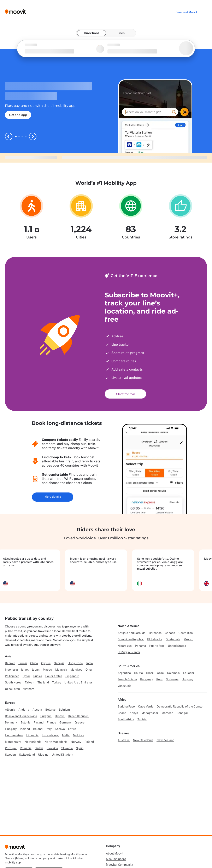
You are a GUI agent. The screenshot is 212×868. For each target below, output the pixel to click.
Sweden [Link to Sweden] (10, 755)
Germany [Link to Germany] (65, 722)
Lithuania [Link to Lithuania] (32, 735)
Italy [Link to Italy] (49, 729)
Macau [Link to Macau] (47, 670)
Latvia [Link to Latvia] (72, 729)
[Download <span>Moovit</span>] (186, 12)
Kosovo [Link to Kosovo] (60, 729)
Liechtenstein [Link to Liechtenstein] (14, 735)
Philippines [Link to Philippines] (12, 676)
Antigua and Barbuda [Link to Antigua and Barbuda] (132, 633)
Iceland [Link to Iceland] (25, 729)
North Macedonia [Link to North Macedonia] (56, 742)
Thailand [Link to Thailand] (43, 682)
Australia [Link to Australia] (124, 740)
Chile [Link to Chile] (160, 673)
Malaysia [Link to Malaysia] (61, 670)
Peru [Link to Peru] (159, 679)
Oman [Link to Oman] (89, 670)
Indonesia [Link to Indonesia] (11, 670)
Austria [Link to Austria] (37, 710)
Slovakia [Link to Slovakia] (52, 748)
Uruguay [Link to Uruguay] (187, 679)
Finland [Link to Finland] (39, 722)
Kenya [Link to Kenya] (134, 713)
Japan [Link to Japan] (36, 670)
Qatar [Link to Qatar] (26, 676)
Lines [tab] (121, 33)
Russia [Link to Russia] (38, 676)
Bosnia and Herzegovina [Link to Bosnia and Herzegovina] (21, 716)
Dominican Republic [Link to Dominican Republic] (131, 639)
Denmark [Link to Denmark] (11, 722)
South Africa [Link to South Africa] (126, 719)
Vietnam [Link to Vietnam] (29, 689)
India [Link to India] (90, 663)
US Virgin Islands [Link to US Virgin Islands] (129, 652)
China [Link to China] (34, 663)
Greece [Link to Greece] (80, 722)
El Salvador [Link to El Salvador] (155, 639)
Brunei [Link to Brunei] (23, 663)
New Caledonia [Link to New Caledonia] (143, 740)
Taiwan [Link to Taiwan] (30, 682)
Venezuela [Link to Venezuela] (125, 686)
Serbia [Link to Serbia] (39, 748)
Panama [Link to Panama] (140, 646)
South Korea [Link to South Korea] (13, 682)
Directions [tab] (92, 33)
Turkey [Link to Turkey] (57, 682)
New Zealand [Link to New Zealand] (165, 740)
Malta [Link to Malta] (66, 735)
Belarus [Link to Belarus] (50, 710)
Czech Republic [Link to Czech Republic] (78, 716)
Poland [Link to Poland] (89, 742)
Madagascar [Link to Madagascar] (150, 713)
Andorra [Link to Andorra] (24, 710)
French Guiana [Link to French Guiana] (127, 679)
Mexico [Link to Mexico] (189, 639)
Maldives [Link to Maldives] (76, 670)
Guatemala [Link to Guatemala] (173, 639)
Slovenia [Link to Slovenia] (67, 748)
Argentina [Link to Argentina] (124, 673)
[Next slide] (33, 136)
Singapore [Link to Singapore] (72, 676)
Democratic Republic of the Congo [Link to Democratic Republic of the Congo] (180, 706)
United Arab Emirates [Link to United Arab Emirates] (78, 682)
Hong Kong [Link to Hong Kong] (75, 663)
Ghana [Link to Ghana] (122, 713)
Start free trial (125, 394)
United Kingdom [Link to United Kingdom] (62, 755)
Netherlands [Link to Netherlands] (33, 742)
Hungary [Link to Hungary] (11, 729)
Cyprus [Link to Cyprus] (46, 663)
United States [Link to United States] (177, 646)
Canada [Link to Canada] (170, 633)
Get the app (18, 115)
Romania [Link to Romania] (26, 748)
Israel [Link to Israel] (25, 670)
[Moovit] (15, 848)
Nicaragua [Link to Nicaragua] (125, 646)
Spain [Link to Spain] (80, 748)
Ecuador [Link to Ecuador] (189, 673)
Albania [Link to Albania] (10, 710)
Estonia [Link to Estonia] (25, 722)
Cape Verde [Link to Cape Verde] (146, 706)
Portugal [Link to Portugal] (11, 748)
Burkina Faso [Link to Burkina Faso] (126, 706)
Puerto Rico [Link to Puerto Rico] (157, 646)
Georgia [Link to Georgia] (59, 663)
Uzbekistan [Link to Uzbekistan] (12, 689)
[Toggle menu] (205, 12)
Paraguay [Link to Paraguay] (147, 679)
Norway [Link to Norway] (76, 742)
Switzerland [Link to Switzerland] (27, 755)
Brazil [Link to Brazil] (150, 673)
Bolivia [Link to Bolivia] (139, 673)
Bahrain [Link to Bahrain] (10, 663)
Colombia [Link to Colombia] (173, 673)
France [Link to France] (51, 722)
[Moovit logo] (15, 12)
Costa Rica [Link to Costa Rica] (186, 633)
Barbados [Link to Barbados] (155, 633)
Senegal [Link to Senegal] (182, 713)
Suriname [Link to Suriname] (172, 679)
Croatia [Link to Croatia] (60, 716)
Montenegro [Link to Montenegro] (13, 742)
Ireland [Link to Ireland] (38, 729)
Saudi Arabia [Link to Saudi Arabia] (54, 676)
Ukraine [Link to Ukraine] (43, 755)
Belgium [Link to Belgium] (64, 710)
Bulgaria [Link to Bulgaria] (46, 716)
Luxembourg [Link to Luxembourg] (50, 735)
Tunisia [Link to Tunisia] (142, 719)
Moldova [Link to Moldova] (79, 735)
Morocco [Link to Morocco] (167, 713)
